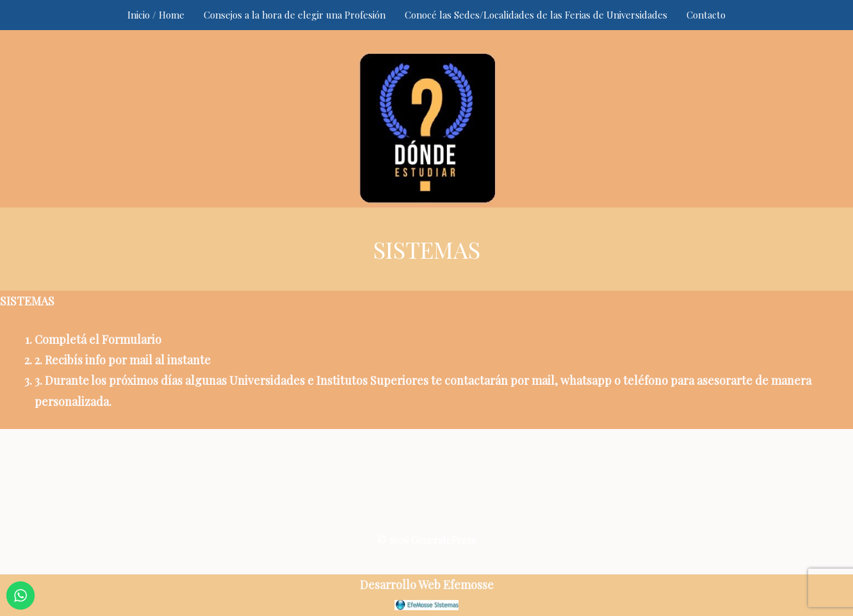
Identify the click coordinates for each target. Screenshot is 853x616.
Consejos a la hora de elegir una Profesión (295, 15)
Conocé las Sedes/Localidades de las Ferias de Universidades (536, 15)
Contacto (706, 15)
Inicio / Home (156, 15)
